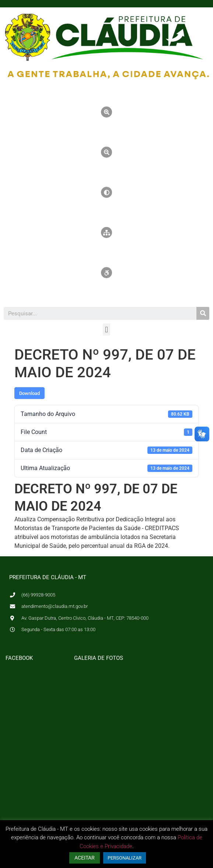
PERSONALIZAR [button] (125, 858)
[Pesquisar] (203, 313)
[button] (106, 330)
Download (29, 393)
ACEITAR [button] (85, 858)
